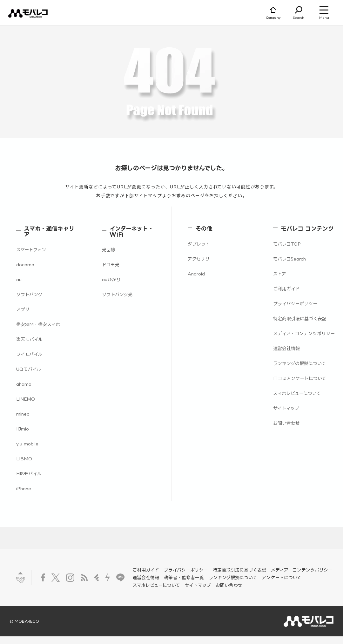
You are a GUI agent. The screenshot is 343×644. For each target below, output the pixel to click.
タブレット (199, 244)
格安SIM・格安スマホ (38, 324)
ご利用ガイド (286, 289)
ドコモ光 (111, 264)
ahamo (24, 384)
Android (196, 274)
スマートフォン (31, 250)
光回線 (109, 250)
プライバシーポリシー (295, 304)
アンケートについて (282, 578)
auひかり (111, 279)
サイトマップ (286, 408)
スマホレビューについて (297, 393)
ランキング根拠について (233, 578)
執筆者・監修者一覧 (184, 578)
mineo (23, 414)
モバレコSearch (289, 259)
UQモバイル (29, 369)
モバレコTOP (287, 244)
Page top (20, 580)
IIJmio (23, 429)
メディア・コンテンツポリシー (304, 333)
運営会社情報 (286, 348)
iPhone (24, 488)
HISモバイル (29, 474)
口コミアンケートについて (300, 378)
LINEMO (26, 399)
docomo (25, 264)
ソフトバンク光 (117, 294)
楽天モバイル (29, 339)
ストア (280, 274)
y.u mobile (27, 444)
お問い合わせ (286, 423)
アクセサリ (199, 259)
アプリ (23, 309)
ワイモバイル (29, 354)
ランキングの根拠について (299, 363)
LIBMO (24, 459)
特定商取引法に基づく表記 (300, 319)
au (19, 279)
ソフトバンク (29, 294)
